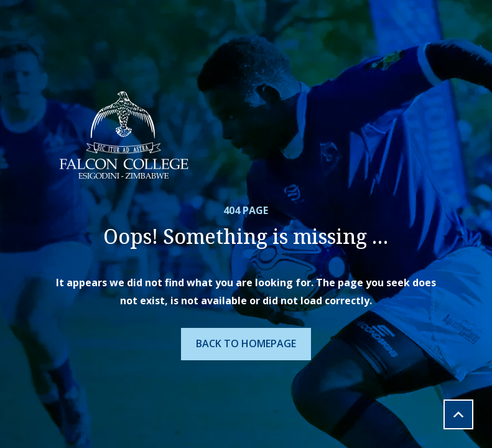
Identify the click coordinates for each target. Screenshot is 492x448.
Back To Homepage (246, 343)
